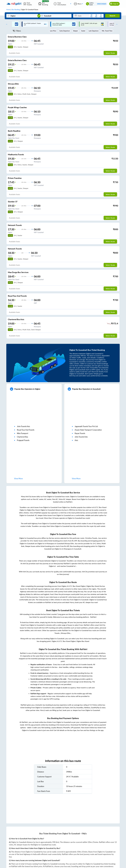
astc (76, 440)
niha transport (23, 433)
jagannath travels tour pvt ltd (86, 426)
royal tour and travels (26, 430)
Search (112, 16)
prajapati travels (23, 440)
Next (116, 24)
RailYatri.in (49, 866)
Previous (6, 24)
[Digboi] (22, 16)
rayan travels (80, 433)
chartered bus (22, 437)
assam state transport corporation (88, 430)
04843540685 (102, 4)
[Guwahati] (56, 16)
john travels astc (24, 426)
